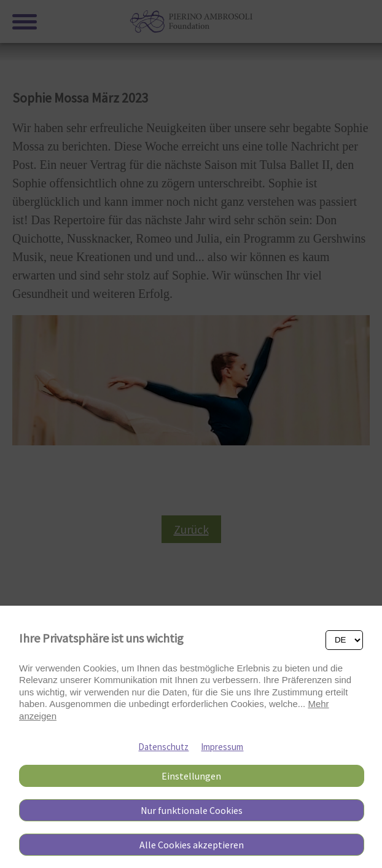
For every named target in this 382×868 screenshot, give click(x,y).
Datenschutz (163, 747)
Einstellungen (191, 776)
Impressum (222, 747)
